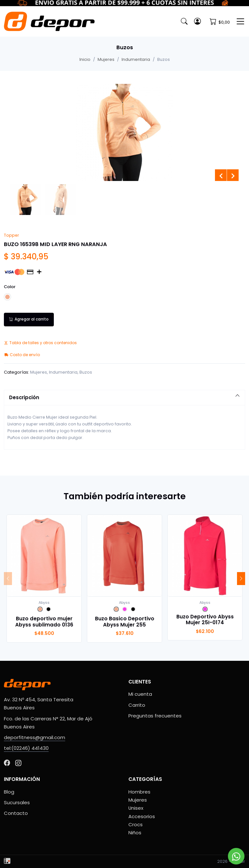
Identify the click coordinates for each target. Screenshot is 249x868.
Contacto (16, 813)
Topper (12, 235)
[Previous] (8, 579)
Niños (135, 833)
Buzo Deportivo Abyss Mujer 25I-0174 (205, 620)
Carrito (137, 705)
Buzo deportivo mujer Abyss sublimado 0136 (44, 621)
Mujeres (106, 59)
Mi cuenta (140, 694)
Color (10, 287)
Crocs (136, 824)
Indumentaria (136, 59)
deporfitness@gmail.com (35, 737)
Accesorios (142, 816)
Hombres (139, 792)
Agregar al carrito (29, 319)
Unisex (136, 808)
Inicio (85, 59)
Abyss (44, 603)
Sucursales (17, 802)
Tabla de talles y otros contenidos (40, 343)
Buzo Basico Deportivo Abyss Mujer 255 (125, 621)
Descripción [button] (124, 397)
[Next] (241, 579)
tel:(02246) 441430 (26, 748)
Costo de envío (22, 355)
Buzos (86, 372)
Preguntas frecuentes (155, 716)
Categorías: (17, 372)
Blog (9, 792)
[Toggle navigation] (240, 21)
